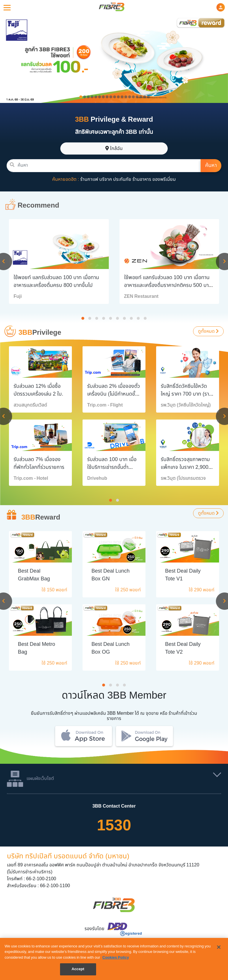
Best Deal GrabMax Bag (34, 575)
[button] (221, 7)
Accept (78, 969)
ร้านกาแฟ (89, 179)
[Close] (219, 947)
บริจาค (106, 179)
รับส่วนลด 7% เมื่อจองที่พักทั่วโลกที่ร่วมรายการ (39, 463)
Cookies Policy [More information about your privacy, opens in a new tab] (116, 958)
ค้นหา (211, 165)
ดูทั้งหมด (208, 331)
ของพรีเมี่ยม (164, 179)
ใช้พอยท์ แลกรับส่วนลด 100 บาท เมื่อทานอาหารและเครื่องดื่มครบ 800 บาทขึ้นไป (56, 281)
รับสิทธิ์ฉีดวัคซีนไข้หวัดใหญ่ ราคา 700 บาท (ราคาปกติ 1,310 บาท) (187, 394)
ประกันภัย (122, 179)
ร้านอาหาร (142, 179)
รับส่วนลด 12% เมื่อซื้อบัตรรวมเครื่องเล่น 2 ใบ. (38, 390)
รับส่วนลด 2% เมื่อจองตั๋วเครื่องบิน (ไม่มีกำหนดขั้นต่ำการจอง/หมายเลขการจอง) (114, 398)
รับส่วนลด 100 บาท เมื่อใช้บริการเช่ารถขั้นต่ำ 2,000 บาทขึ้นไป (112, 467)
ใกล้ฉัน (114, 148)
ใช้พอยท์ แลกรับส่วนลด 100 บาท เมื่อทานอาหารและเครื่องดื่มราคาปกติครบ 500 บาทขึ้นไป (168, 285)
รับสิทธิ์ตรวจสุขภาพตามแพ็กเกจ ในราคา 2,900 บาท (185, 467)
